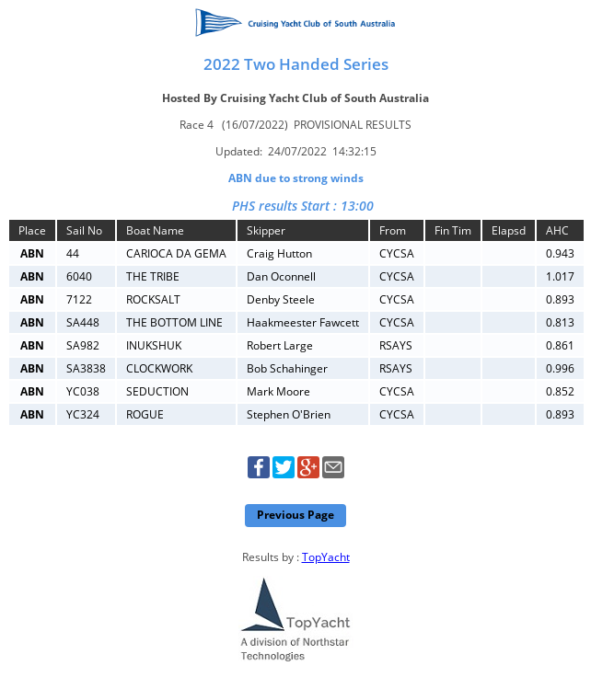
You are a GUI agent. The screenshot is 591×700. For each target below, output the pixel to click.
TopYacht (326, 557)
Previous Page (295, 515)
